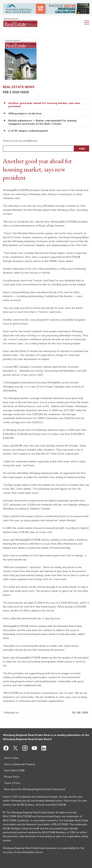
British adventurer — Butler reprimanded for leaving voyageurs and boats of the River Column (42, 122)
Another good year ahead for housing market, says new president (44, 105)
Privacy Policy (12, 777)
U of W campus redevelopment (28, 131)
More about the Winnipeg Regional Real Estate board (35, 789)
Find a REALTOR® (14, 771)
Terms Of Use (12, 783)
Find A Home (11, 758)
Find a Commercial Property (20, 764)
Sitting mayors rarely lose (25, 114)
